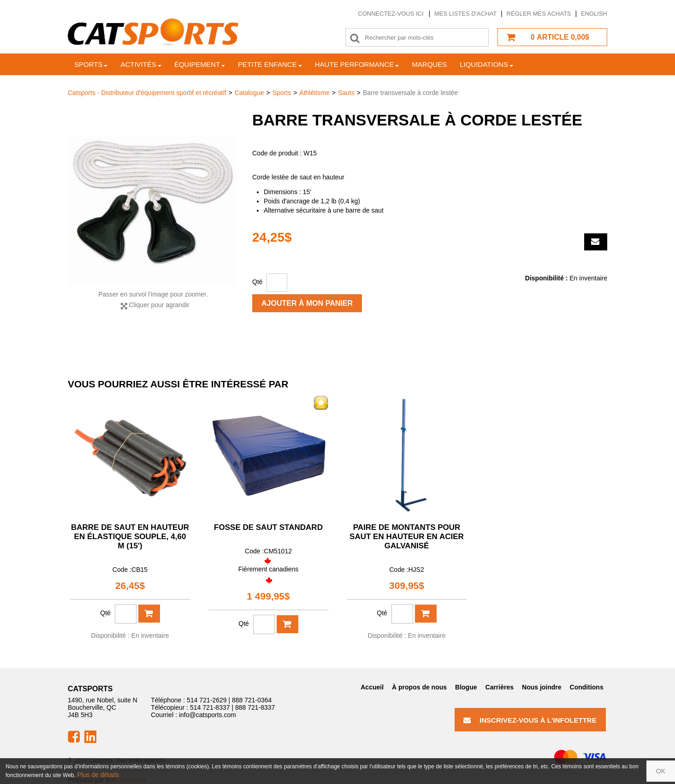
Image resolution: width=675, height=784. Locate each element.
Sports (91, 64)
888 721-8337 (255, 707)
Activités (141, 64)
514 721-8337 (210, 707)
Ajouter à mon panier (307, 303)
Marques (429, 64)
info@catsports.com (207, 715)
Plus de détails (98, 775)
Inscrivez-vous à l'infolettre (530, 720)
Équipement (200, 64)
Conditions (587, 687)
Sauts (346, 93)
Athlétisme (314, 93)
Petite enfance (270, 64)
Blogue (466, 687)
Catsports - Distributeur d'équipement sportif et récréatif (147, 93)
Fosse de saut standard (268, 527)
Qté (258, 282)
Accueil (372, 687)
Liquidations (486, 64)
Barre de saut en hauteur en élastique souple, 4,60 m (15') (130, 537)
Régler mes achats (539, 14)
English (594, 14)
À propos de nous (419, 687)
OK (661, 771)
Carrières (500, 687)
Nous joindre (542, 687)
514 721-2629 (207, 700)
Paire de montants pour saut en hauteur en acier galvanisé (407, 537)
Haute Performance (357, 64)
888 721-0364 (252, 700)
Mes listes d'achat (465, 14)
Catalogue (249, 93)
